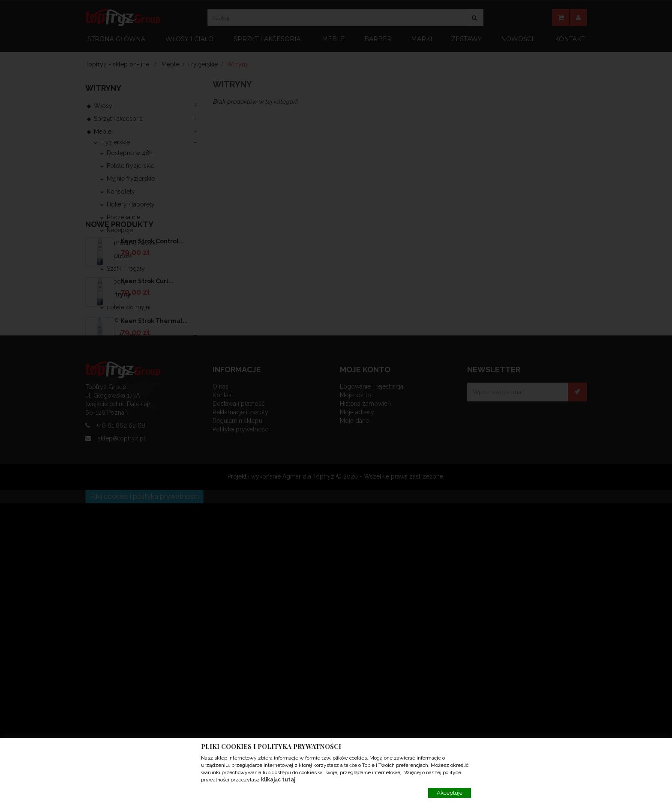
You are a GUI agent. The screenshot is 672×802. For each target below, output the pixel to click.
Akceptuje (450, 793)
